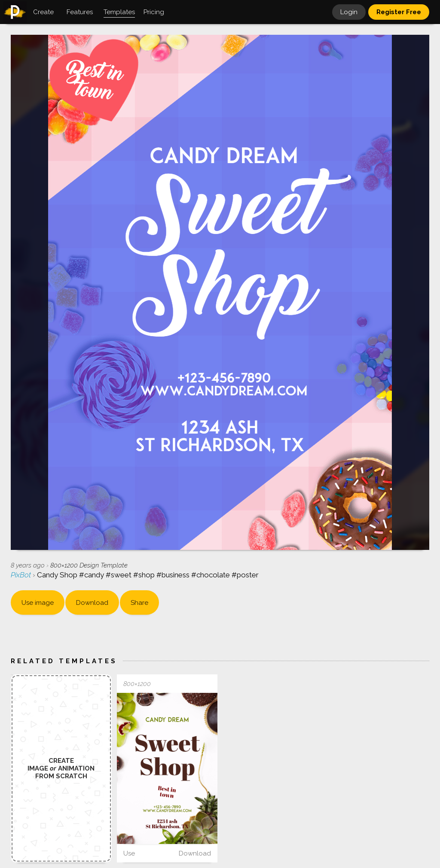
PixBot (22, 575)
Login (349, 12)
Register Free (399, 12)
